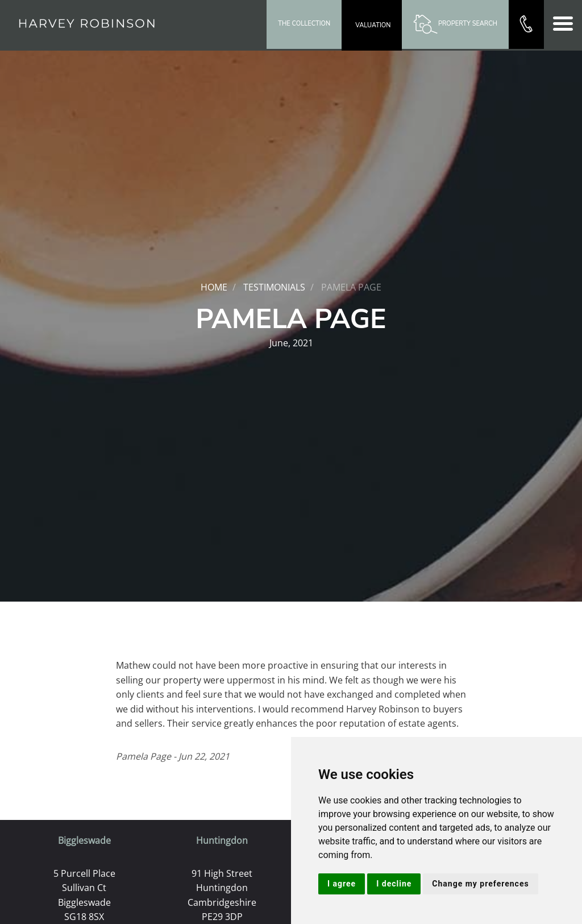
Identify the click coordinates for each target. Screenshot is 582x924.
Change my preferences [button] (480, 884)
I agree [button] (342, 884)
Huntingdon (222, 840)
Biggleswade (84, 840)
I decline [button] (394, 884)
